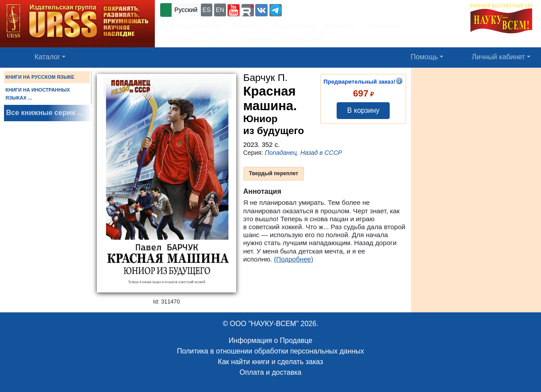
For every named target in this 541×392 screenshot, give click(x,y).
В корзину (363, 110)
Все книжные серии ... (45, 113)
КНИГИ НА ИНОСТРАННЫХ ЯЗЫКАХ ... (38, 94)
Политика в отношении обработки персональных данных (270, 351)
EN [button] (220, 10)
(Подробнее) (294, 259)
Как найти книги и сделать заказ (271, 362)
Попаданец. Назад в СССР (304, 153)
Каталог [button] (47, 57)
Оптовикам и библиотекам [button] (280, 40)
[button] (234, 10)
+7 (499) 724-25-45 (316, 9)
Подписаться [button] (294, 26)
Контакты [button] (247, 26)
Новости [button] (340, 26)
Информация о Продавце (270, 340)
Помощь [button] (424, 57)
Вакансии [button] (383, 26)
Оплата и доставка (271, 372)
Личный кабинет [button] (499, 57)
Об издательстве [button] (193, 26)
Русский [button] (186, 10)
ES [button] (207, 10)
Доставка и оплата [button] (196, 40)
